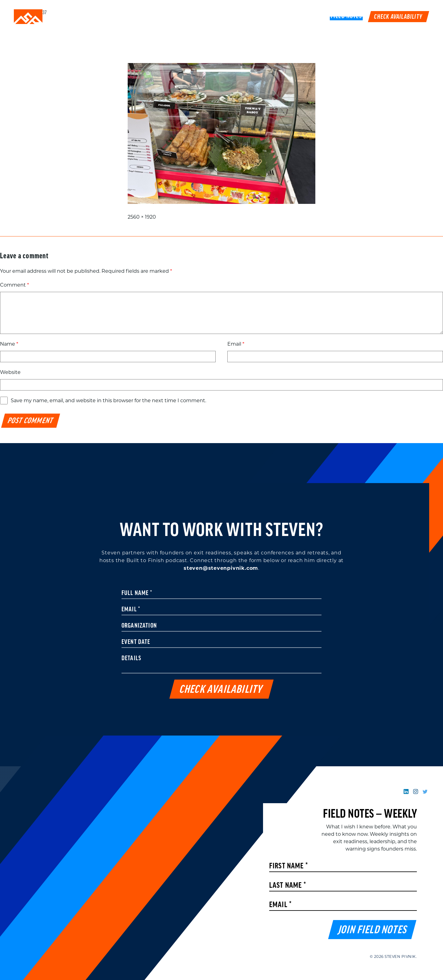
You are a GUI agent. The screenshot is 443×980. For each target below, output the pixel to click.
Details (131, 659)
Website (10, 372)
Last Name (288, 886)
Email (236, 344)
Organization (139, 626)
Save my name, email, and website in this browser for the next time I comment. (108, 401)
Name (9, 344)
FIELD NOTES (346, 17)
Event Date (136, 642)
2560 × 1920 (142, 217)
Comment (14, 285)
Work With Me (250, 17)
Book (316, 17)
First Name (289, 866)
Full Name (137, 593)
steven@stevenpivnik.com (221, 568)
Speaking (210, 17)
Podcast (289, 17)
